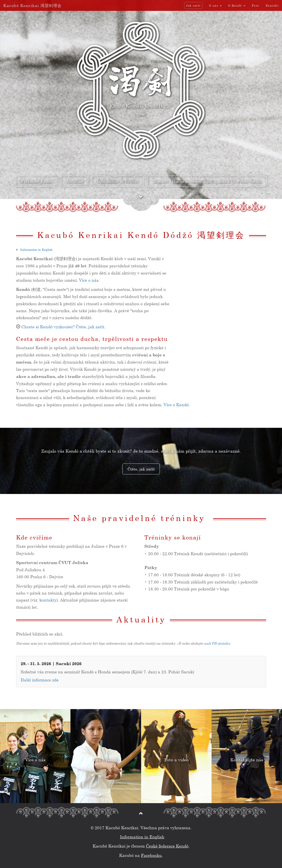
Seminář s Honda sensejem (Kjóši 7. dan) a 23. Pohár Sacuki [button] (207, 181)
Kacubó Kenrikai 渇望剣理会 (33, 5)
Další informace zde (40, 681)
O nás (215, 5)
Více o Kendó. (177, 405)
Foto (255, 5)
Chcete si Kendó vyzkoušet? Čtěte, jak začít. (63, 328)
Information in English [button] (118, 181)
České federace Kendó (167, 846)
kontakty (48, 601)
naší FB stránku (217, 644)
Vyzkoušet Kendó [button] (36, 181)
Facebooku (151, 855)
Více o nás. (89, 281)
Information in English (36, 251)
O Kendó (237, 5)
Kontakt (272, 5)
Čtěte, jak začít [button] (141, 469)
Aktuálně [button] (75, 181)
